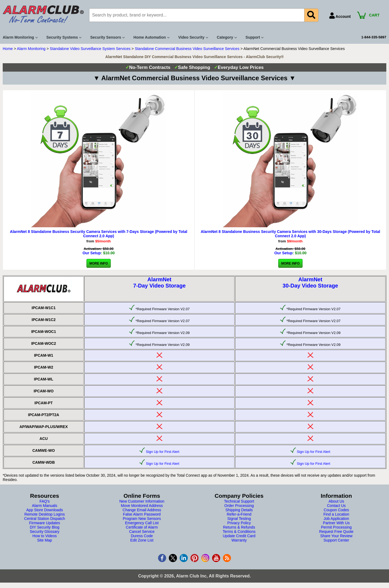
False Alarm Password (142, 514)
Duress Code (142, 536)
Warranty (239, 540)
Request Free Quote (336, 532)
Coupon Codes (336, 510)
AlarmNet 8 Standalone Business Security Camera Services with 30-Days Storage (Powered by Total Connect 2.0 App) (290, 234)
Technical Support (239, 501)
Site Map (44, 540)
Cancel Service (142, 532)
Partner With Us (336, 523)
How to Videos (45, 536)
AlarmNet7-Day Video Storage (159, 283)
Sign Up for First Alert (163, 452)
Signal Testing (239, 519)
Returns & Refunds (239, 527)
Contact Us (336, 506)
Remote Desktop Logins (44, 514)
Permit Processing (336, 527)
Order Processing (239, 506)
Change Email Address (142, 510)
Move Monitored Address (142, 506)
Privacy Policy (239, 523)
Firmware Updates (45, 523)
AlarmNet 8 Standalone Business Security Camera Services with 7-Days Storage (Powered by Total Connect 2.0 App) (99, 234)
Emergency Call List (142, 523)
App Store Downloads (44, 510)
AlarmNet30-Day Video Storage (310, 283)
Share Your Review (336, 536)
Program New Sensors (142, 519)
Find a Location (336, 514)
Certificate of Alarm (142, 527)
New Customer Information (142, 501)
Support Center (336, 540)
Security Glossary (45, 532)
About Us (336, 501)
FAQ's (45, 501)
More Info (99, 263)
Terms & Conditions (239, 532)
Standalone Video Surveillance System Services (90, 49)
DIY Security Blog (44, 527)
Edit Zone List (142, 540)
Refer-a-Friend (239, 514)
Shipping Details (239, 510)
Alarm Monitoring (31, 49)
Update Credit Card (239, 536)
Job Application (336, 519)
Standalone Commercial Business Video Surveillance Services (187, 49)
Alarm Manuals (44, 506)
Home (8, 49)
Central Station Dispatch (45, 519)
